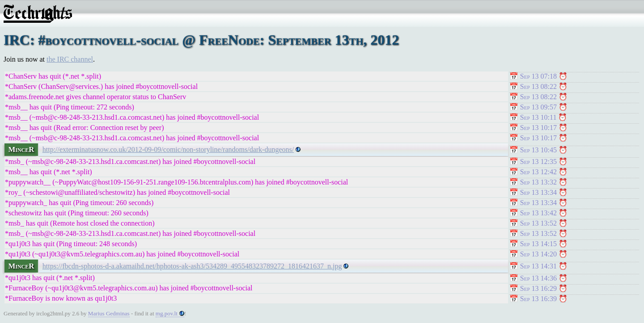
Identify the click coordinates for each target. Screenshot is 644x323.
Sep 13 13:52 (538, 223)
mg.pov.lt (167, 313)
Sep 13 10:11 (538, 117)
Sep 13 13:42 (538, 213)
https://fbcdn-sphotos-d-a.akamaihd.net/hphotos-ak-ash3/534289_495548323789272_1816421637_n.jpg (192, 266)
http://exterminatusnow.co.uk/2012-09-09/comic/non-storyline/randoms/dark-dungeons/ (168, 149)
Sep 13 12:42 (538, 172)
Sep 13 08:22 (538, 86)
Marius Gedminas (109, 313)
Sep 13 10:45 (538, 150)
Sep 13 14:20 (538, 254)
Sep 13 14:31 (538, 266)
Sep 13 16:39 (538, 299)
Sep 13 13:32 (538, 182)
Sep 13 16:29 (538, 288)
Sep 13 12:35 (538, 161)
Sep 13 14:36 (538, 278)
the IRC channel (70, 59)
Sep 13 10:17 (538, 128)
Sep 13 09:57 (538, 107)
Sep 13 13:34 (538, 192)
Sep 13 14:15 (538, 244)
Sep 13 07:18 (538, 76)
